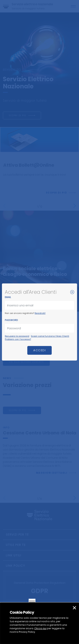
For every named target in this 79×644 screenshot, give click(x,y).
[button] (74, 608)
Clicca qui (40, 628)
